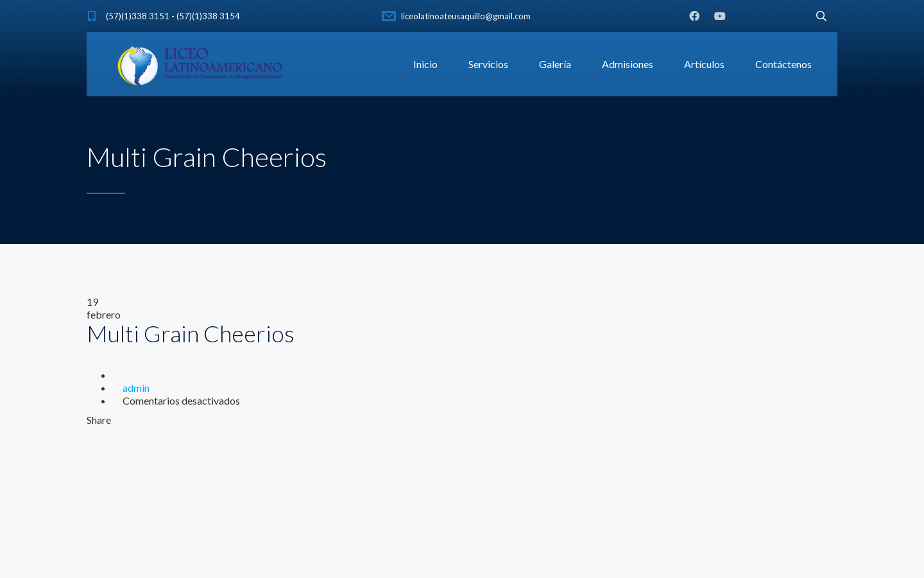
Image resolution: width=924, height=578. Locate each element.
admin (136, 388)
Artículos (704, 64)
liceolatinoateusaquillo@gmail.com (466, 16)
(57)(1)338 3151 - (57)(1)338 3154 (173, 16)
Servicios (488, 64)
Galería (555, 64)
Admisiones (628, 64)
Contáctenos (783, 64)
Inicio (425, 64)
